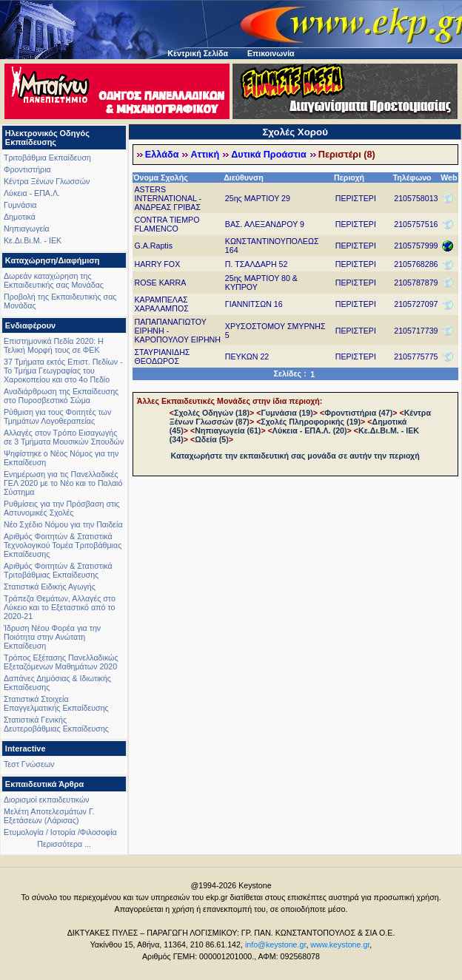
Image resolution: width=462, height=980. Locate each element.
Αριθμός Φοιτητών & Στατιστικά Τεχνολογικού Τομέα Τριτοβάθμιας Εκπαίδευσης (63, 545)
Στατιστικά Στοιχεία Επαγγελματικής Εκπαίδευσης (56, 703)
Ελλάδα (162, 155)
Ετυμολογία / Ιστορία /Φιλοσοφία (60, 832)
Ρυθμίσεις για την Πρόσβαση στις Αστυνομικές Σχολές (62, 508)
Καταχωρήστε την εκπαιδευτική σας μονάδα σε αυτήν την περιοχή (295, 456)
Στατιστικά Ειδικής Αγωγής (50, 587)
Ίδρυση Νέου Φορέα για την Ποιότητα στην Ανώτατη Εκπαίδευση (52, 637)
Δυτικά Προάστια (269, 155)
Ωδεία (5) (212, 439)
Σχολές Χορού (295, 132)
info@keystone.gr (276, 944)
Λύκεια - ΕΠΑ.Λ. (32, 193)
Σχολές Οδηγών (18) (212, 413)
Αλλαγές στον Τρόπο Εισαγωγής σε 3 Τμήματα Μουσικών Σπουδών (64, 437)
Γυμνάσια (20, 205)
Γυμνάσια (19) (287, 413)
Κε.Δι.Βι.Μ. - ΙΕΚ (33, 240)
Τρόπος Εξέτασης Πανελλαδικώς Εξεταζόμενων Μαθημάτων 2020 (61, 662)
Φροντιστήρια (27, 169)
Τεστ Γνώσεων (29, 764)
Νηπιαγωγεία (27, 229)
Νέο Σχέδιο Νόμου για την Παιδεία (63, 524)
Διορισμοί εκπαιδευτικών (47, 800)
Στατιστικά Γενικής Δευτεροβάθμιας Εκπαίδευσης (56, 724)
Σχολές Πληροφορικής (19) (311, 422)
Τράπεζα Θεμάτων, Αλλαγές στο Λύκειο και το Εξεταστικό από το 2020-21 (60, 607)
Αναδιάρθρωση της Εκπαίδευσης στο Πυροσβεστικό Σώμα (61, 396)
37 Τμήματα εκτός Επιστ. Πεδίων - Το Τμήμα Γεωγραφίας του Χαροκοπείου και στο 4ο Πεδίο (63, 371)
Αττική (205, 155)
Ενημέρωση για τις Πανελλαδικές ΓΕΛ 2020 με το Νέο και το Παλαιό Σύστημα (63, 483)
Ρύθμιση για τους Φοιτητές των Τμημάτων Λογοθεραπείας (57, 416)
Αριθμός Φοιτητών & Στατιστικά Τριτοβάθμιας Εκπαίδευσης (58, 570)
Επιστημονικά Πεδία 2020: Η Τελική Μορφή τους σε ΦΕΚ (54, 345)
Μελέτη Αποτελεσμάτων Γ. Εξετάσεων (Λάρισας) (49, 816)
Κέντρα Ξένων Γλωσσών (47, 181)
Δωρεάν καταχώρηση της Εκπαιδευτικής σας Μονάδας (54, 280)
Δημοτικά (20, 217)
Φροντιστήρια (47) (358, 413)
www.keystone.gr (340, 944)
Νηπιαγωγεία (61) (228, 430)
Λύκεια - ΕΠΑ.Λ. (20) (310, 430)
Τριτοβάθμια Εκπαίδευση (47, 158)
